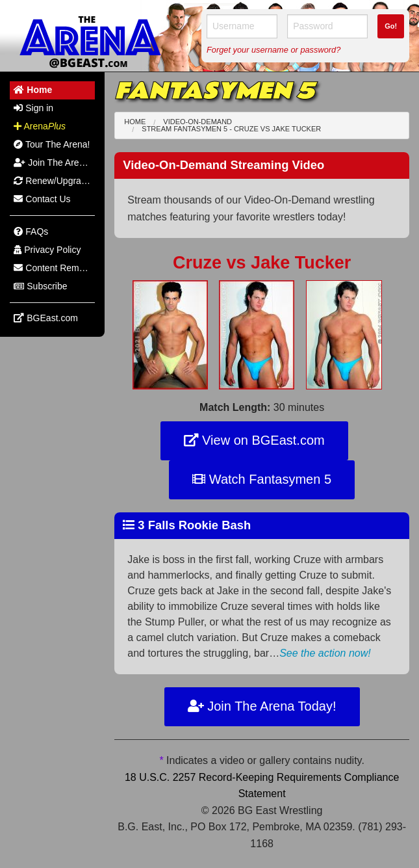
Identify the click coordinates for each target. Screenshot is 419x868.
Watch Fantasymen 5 (262, 479)
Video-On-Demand (197, 122)
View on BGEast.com (254, 440)
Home (135, 122)
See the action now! (325, 653)
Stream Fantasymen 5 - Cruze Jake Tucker (231, 129)
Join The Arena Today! (262, 706)
